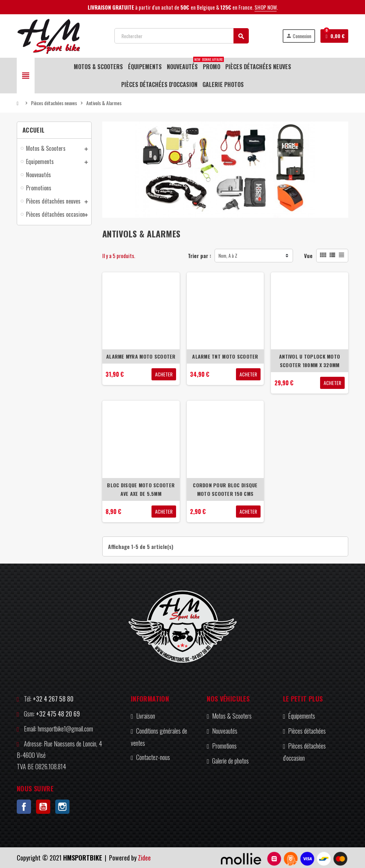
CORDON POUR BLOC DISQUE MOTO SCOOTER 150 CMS (225, 489)
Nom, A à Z (228, 256)
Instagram (62, 807)
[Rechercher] (181, 36)
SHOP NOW (266, 7)
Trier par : (199, 256)
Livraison (146, 716)
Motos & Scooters (232, 716)
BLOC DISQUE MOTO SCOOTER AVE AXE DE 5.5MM (141, 489)
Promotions (224, 746)
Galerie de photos (230, 761)
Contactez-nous (153, 757)
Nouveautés (225, 731)
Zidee (144, 858)
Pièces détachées (307, 731)
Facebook (24, 807)
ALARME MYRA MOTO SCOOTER (141, 356)
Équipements (302, 716)
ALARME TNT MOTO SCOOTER (225, 356)
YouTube (43, 807)
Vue (308, 256)
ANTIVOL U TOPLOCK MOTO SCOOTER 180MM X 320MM (310, 361)
